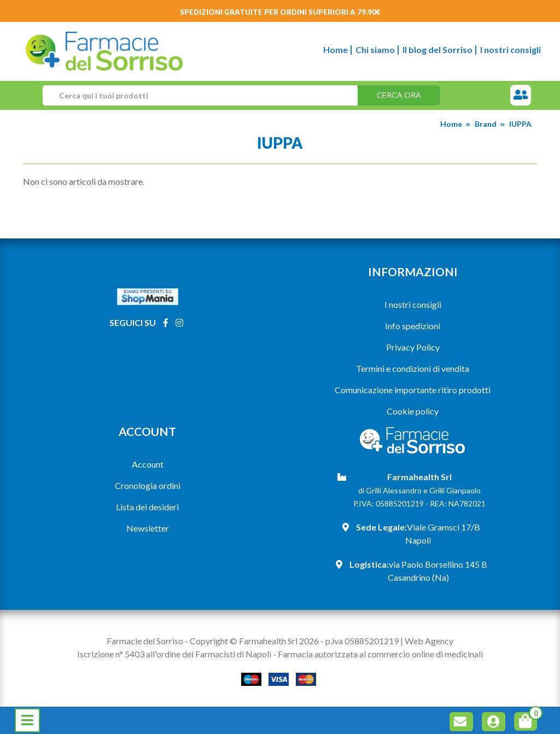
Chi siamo (375, 49)
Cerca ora (399, 95)
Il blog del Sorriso (437, 49)
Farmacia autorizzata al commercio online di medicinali (380, 654)
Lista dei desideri (147, 507)
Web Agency (429, 641)
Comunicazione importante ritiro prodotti (413, 390)
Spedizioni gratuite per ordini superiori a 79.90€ (280, 12)
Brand (486, 124)
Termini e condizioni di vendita (413, 368)
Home (336, 49)
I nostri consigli (511, 49)
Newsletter (148, 528)
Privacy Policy (413, 347)
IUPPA (520, 124)
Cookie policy (413, 411)
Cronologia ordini (148, 485)
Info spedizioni (413, 326)
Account (148, 464)
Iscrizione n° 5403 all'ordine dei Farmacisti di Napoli (174, 654)
